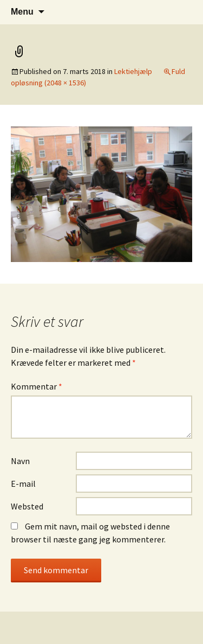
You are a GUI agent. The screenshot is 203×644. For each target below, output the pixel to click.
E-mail (23, 484)
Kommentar (37, 386)
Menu (22, 12)
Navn (20, 461)
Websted (27, 506)
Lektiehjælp (133, 71)
